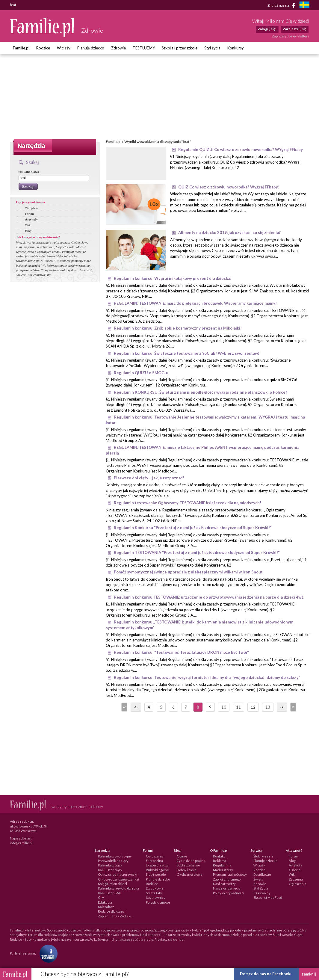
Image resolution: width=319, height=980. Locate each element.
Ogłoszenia (155, 856)
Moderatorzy (223, 870)
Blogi (29, 231)
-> (282, 707)
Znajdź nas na (282, 5)
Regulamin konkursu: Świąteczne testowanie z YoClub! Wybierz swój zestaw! (187, 353)
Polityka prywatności (229, 893)
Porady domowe (158, 902)
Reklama (220, 861)
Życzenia (296, 879)
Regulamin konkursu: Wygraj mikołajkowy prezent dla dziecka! (173, 278)
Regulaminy (222, 865)
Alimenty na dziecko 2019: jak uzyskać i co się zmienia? (229, 232)
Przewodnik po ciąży (113, 861)
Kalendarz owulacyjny (115, 856)
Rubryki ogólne (157, 870)
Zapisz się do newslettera (291, 36)
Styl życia (212, 48)
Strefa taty (154, 893)
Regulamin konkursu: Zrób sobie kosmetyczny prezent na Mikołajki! (178, 328)
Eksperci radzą (157, 865)
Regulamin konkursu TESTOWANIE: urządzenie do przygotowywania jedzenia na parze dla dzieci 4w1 (209, 597)
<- (136, 707)
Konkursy (236, 48)
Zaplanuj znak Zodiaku (115, 916)
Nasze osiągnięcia (227, 888)
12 (253, 707)
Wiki (28, 225)
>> (293, 707)
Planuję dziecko (91, 48)
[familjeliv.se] (304, 6)
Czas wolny (262, 893)
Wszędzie (32, 208)
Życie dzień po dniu (192, 861)
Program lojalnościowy (230, 874)
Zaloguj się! (267, 29)
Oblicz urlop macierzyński (118, 874)
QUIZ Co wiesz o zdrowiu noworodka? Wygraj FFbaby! (229, 187)
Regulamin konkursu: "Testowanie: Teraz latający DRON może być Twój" (181, 652)
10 (224, 707)
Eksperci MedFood (268, 897)
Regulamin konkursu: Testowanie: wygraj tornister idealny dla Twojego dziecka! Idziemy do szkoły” (207, 677)
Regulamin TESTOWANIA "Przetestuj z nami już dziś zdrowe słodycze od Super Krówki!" (197, 552)
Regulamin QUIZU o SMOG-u (141, 373)
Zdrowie (118, 48)
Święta (258, 879)
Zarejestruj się (295, 29)
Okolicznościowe (190, 874)
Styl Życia (261, 888)
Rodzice (43, 48)
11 (238, 707)
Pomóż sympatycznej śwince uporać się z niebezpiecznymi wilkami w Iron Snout (188, 572)
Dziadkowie (155, 888)
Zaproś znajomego (227, 879)
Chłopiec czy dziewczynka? (119, 879)
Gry (101, 897)
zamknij (309, 974)
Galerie (295, 870)
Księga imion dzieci (112, 884)
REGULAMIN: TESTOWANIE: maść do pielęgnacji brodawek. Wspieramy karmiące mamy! (195, 303)
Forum (30, 214)
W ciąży (64, 48)
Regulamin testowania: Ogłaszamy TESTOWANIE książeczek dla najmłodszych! (188, 503)
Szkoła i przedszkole (180, 48)
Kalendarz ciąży (110, 865)
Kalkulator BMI (109, 893)
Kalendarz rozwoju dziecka (118, 888)
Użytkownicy (156, 897)
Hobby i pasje (187, 870)
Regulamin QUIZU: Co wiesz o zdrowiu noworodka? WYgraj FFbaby (241, 150)
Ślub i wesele (156, 874)
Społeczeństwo (188, 865)
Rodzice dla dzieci (112, 911)
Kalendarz (106, 907)
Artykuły (32, 219)
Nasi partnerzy (224, 884)
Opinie (182, 856)
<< (124, 707)
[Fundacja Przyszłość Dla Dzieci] (47, 953)
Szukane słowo (29, 172)
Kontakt (219, 856)
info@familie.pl (21, 843)
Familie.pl (21, 48)
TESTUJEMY (144, 48)
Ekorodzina (154, 861)
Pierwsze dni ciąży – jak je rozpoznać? (149, 478)
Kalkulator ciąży (110, 870)
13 (268, 707)
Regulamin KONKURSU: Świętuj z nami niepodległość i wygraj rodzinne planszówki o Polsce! (200, 392)
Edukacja (105, 902)
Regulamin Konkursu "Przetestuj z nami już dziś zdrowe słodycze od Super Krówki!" (193, 528)
